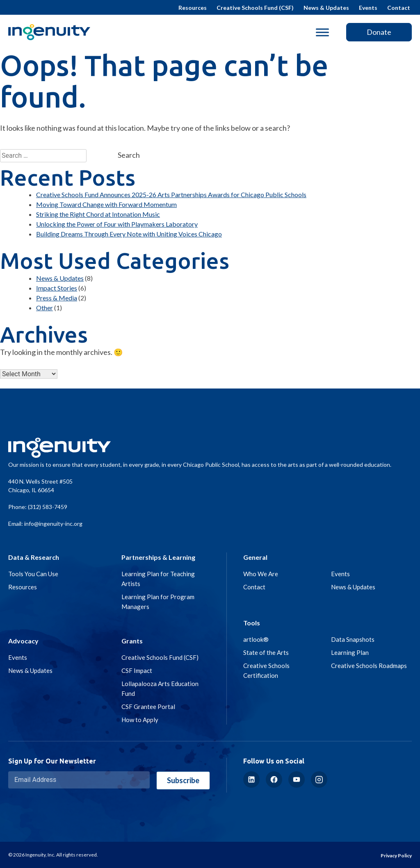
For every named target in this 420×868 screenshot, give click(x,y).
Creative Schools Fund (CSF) (255, 8)
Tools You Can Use (33, 574)
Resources (193, 8)
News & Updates (326, 8)
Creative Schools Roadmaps (369, 666)
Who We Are (261, 574)
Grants (132, 641)
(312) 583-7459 (48, 507)
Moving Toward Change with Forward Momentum (106, 204)
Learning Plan (350, 652)
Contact (399, 8)
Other (45, 308)
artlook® (256, 639)
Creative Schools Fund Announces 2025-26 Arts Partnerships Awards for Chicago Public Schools (171, 194)
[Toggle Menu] (322, 32)
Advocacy (23, 641)
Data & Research (34, 557)
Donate (379, 32)
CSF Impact (137, 670)
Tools (252, 623)
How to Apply (140, 720)
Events (368, 8)
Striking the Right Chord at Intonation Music (98, 214)
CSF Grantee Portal (148, 707)
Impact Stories (57, 288)
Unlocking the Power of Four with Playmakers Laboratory (117, 224)
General (255, 557)
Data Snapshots (353, 639)
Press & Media (57, 298)
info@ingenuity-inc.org (53, 524)
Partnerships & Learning (158, 557)
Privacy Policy (396, 856)
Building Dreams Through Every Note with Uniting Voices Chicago (129, 234)
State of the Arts (266, 652)
